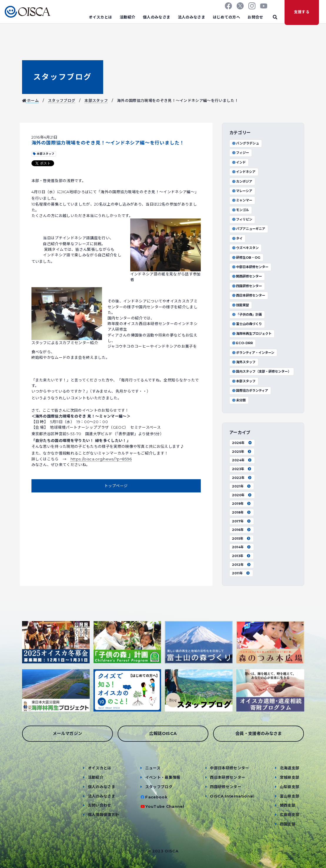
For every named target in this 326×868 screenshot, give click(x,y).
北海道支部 (290, 768)
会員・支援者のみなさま (259, 734)
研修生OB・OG (246, 258)
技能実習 (240, 305)
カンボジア (242, 181)
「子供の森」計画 (247, 314)
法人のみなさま (192, 17)
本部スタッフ (96, 101)
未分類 (239, 400)
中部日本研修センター (250, 267)
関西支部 (288, 805)
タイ (237, 238)
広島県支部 (290, 815)
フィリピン (242, 219)
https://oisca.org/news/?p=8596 (101, 459)
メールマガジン (67, 734)
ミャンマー (242, 200)
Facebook (156, 797)
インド (239, 162)
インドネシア (244, 172)
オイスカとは (101, 17)
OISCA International (232, 796)
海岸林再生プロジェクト (252, 334)
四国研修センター (247, 286)
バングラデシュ (245, 143)
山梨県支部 (290, 787)
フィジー (240, 153)
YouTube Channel (165, 806)
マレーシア (242, 191)
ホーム (31, 101)
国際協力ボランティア (250, 391)
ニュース (153, 768)
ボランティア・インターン (253, 353)
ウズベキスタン (245, 248)
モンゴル (240, 210)
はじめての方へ (226, 17)
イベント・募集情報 (163, 777)
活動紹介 (127, 17)
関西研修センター (247, 276)
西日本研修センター (249, 295)
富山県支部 (290, 796)
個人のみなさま (157, 17)
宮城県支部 (290, 777)
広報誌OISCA (163, 734)
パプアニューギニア (249, 229)
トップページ (116, 486)
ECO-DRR (242, 343)
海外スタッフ (244, 362)
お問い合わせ (100, 805)
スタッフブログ (63, 77)
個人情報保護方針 (104, 815)
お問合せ (255, 17)
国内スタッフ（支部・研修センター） (261, 371)
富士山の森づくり (247, 324)
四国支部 (288, 824)
